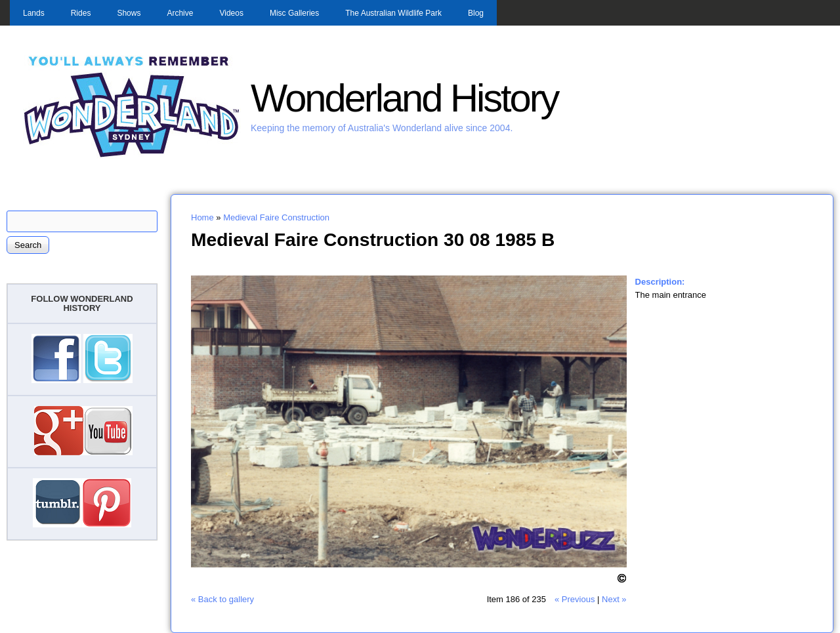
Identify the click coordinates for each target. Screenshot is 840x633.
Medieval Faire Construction (276, 217)
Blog (476, 13)
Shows (129, 13)
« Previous (575, 599)
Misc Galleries (294, 13)
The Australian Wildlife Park (393, 13)
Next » (614, 599)
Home (202, 217)
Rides (81, 13)
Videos (231, 13)
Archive (180, 13)
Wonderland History (404, 98)
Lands (34, 13)
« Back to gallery (222, 599)
